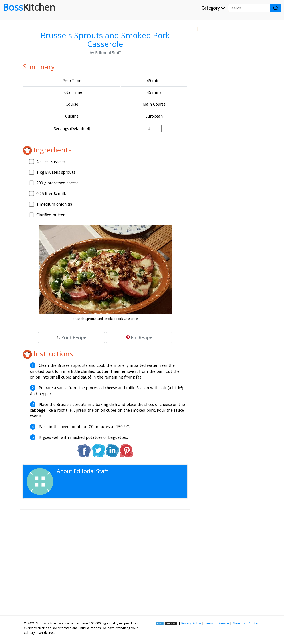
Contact (254, 623)
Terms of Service (217, 623)
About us (239, 623)
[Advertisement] (105, 561)
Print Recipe (71, 337)
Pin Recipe (139, 337)
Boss (29, 7)
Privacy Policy (191, 623)
